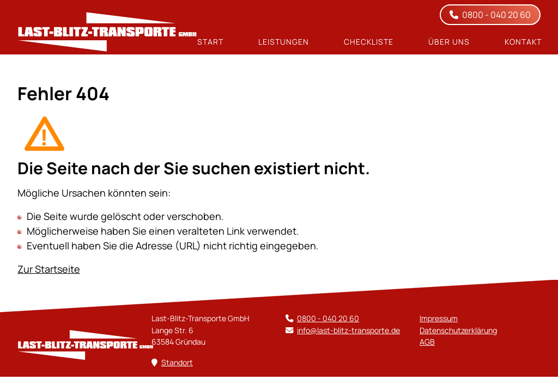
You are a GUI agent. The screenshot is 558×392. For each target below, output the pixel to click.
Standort (177, 362)
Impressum (439, 318)
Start (210, 42)
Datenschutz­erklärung (458, 330)
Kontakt (523, 42)
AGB (427, 342)
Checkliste (369, 42)
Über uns (449, 42)
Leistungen (284, 42)
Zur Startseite (49, 269)
